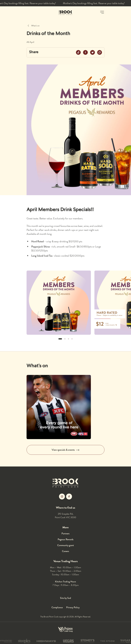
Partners (65, 534)
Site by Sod (65, 598)
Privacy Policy (73, 607)
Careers (65, 551)
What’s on (35, 26)
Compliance (57, 607)
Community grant (66, 545)
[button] (102, 12)
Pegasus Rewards (66, 539)
